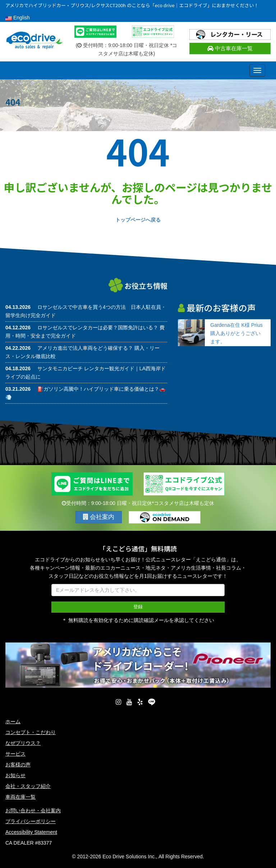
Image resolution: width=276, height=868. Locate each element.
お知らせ (15, 775)
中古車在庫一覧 (230, 48)
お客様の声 (18, 765)
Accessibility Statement (31, 832)
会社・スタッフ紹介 (28, 786)
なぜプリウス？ (23, 743)
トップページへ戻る (138, 220)
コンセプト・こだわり (31, 732)
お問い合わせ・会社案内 (33, 811)
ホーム (13, 721)
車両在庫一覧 (20, 797)
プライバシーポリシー (31, 821)
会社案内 (99, 517)
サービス (15, 754)
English (18, 18)
